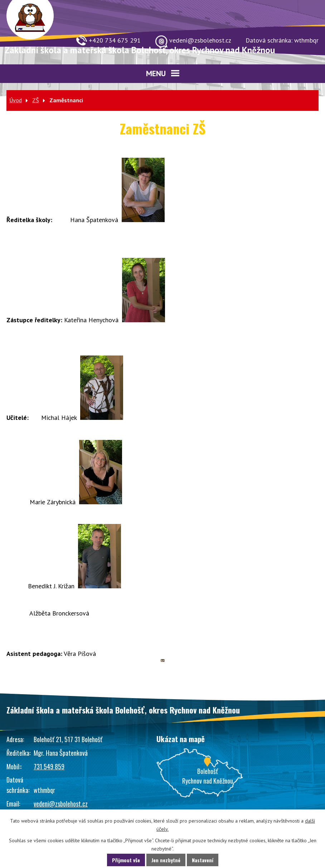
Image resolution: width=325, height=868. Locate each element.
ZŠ (36, 100)
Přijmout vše (126, 860)
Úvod (16, 100)
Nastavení (203, 860)
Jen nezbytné (166, 860)
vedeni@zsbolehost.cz (61, 804)
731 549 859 (49, 766)
